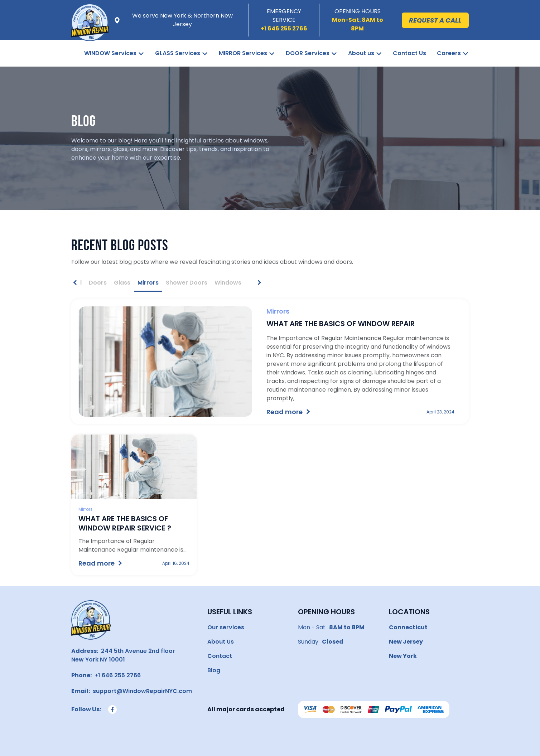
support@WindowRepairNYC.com (141, 691)
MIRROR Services (243, 53)
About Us (221, 642)
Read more (285, 412)
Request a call (435, 20)
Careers (449, 53)
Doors (98, 283)
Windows (228, 283)
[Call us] (284, 29)
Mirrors (148, 283)
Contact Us (409, 53)
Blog (214, 670)
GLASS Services (178, 53)
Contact (220, 656)
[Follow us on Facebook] (112, 709)
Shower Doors (187, 283)
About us (361, 53)
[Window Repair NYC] (90, 31)
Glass (122, 283)
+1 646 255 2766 (116, 675)
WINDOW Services (110, 53)
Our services (226, 627)
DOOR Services (308, 53)
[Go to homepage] (91, 620)
